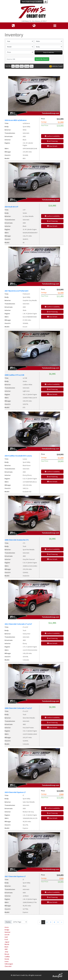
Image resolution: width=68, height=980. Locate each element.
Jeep (6, 952)
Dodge (7, 930)
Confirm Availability (52, 136)
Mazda (7, 944)
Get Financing (52, 141)
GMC (6, 949)
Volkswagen (9, 964)
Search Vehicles (49, 52)
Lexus (7, 961)
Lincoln (7, 935)
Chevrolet (8, 966)
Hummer (8, 932)
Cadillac (7, 957)
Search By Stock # (42, 59)
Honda (7, 959)
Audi (6, 937)
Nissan (7, 954)
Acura (7, 927)
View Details (52, 146)
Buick (6, 947)
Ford (6, 939)
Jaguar (7, 942)
